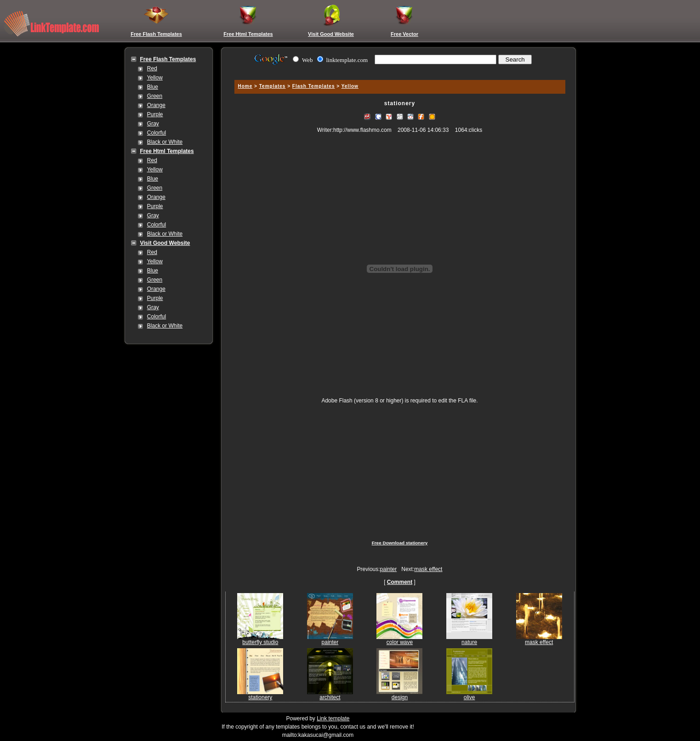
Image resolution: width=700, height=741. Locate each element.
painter (389, 569)
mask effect (428, 569)
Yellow (155, 78)
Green (155, 96)
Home (245, 86)
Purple (155, 114)
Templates (273, 86)
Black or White (165, 142)
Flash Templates (314, 86)
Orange (156, 105)
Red (152, 68)
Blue (153, 87)
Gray (153, 124)
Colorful (157, 133)
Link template (333, 718)
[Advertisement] (398, 70)
